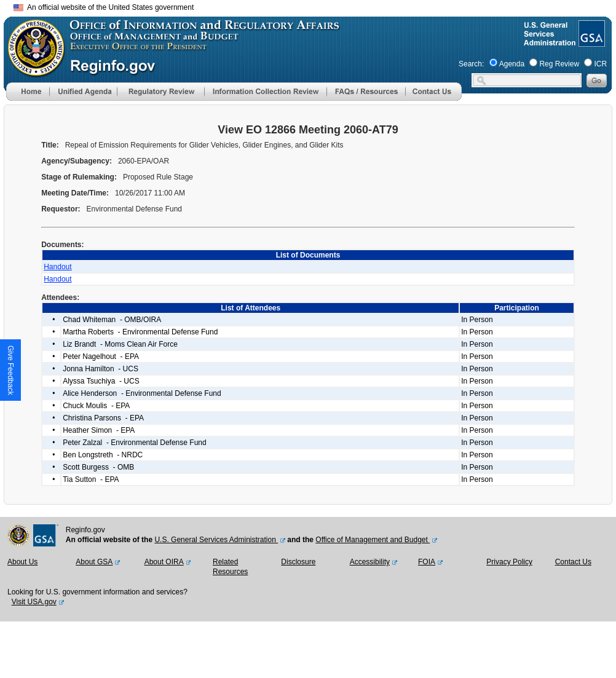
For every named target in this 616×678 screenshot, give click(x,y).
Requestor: (62, 209)
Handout (57, 267)
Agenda (512, 64)
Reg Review (559, 64)
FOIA (427, 562)
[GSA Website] (590, 42)
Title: (51, 145)
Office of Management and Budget (373, 540)
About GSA (94, 562)
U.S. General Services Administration (216, 540)
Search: (471, 64)
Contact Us (573, 562)
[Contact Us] (433, 98)
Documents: (64, 245)
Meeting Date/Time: (76, 193)
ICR (600, 64)
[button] (83, 92)
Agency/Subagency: (77, 161)
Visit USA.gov (34, 602)
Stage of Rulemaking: (80, 177)
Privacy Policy (509, 562)
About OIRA (164, 562)
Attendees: (61, 298)
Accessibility (370, 562)
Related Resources (230, 567)
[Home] (28, 98)
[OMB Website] (32, 71)
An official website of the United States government (104, 7)
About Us (22, 562)
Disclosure (298, 562)
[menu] (83, 92)
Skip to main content (315, 6)
